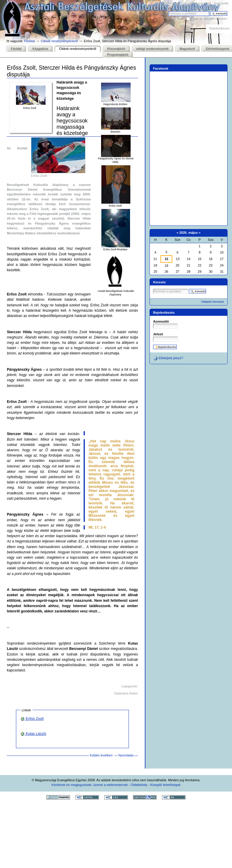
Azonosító (161, 321)
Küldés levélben (101, 755)
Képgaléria (40, 49)
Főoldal (30, 41)
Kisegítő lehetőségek (196, 3)
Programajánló (118, 55)
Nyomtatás (126, 755)
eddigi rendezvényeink (152, 49)
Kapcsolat (221, 3)
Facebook (161, 68)
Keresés (168, 11)
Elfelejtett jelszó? (168, 358)
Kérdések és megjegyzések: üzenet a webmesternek (90, 785)
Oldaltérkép (170, 3)
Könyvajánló (116, 49)
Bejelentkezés (219, 28)
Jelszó (158, 334)
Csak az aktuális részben (209, 19)
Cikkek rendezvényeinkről (59, 41)
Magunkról (187, 49)
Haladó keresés (213, 302)
